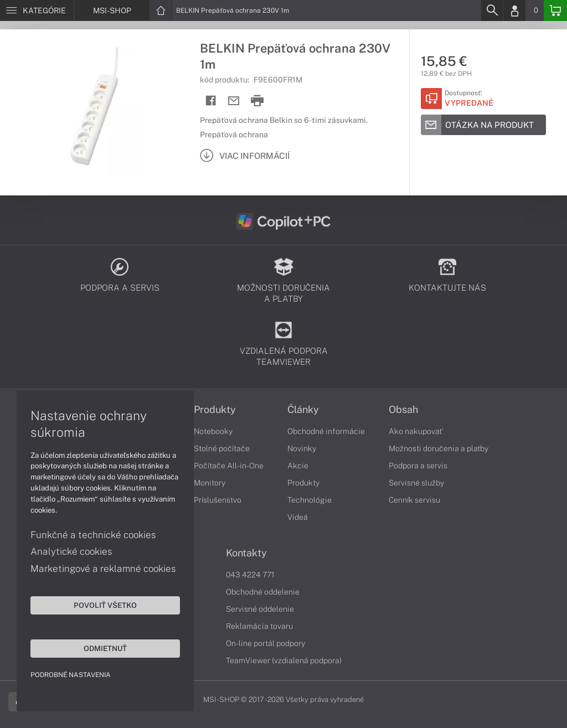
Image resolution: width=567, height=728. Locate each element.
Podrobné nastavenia (71, 675)
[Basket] (555, 11)
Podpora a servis (418, 466)
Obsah (403, 410)
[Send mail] (234, 101)
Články (303, 410)
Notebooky (213, 431)
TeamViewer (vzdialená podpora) (284, 660)
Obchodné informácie (326, 431)
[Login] (514, 11)
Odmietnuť (105, 648)
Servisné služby (416, 483)
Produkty (215, 410)
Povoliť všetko (105, 605)
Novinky (302, 448)
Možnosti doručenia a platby (439, 448)
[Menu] (37, 11)
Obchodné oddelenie (263, 592)
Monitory (210, 483)
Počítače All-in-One (229, 466)
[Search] (492, 11)
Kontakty (246, 553)
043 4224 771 (250, 575)
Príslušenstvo (218, 500)
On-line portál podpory (266, 643)
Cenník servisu (414, 500)
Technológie (310, 500)
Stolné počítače (222, 448)
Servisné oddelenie (260, 609)
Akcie (298, 466)
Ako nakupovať (416, 431)
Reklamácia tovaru (259, 626)
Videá (298, 517)
